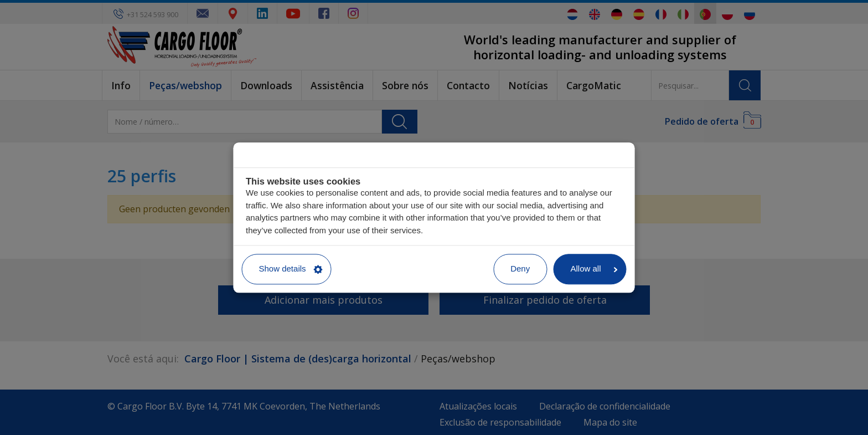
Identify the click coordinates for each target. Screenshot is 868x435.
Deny (520, 269)
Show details (291, 269)
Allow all (594, 269)
